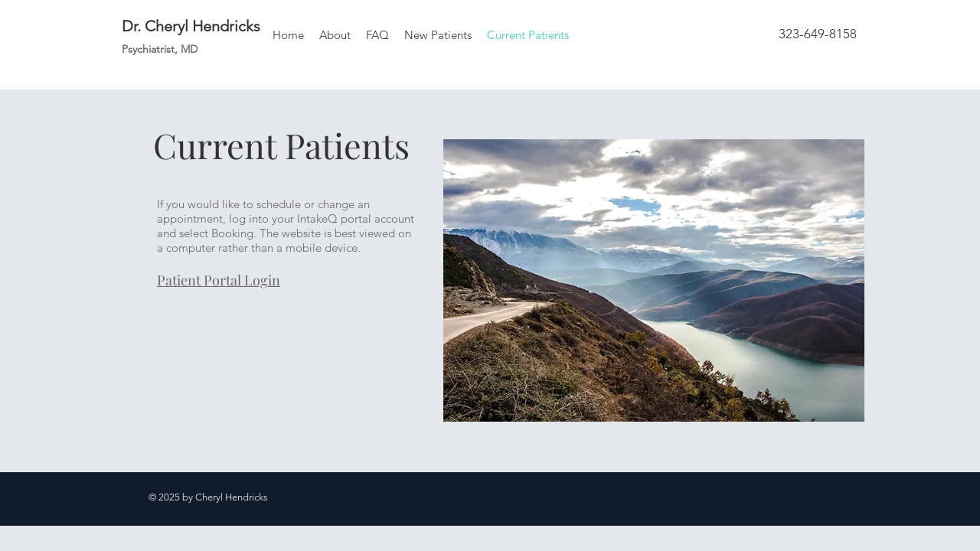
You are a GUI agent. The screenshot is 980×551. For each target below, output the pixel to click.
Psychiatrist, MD (160, 49)
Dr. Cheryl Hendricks (191, 26)
